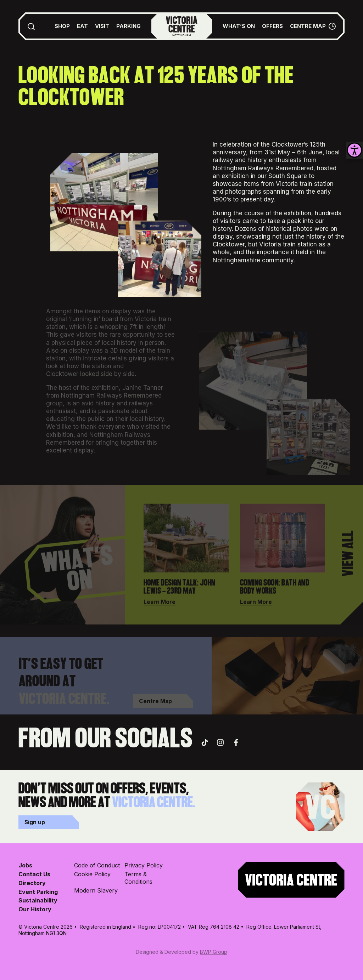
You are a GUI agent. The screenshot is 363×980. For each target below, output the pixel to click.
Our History (35, 909)
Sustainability (38, 900)
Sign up (35, 822)
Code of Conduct (97, 865)
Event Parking (38, 892)
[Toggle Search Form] (31, 26)
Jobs (25, 865)
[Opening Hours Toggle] (332, 26)
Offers (272, 26)
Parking (129, 26)
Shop (62, 26)
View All (349, 558)
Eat (82, 26)
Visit (102, 26)
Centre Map (308, 26)
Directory (32, 883)
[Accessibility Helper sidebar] (354, 150)
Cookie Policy (92, 874)
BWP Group (214, 952)
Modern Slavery (96, 890)
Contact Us (34, 874)
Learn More (160, 606)
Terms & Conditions (138, 878)
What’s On (239, 26)
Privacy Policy (144, 865)
